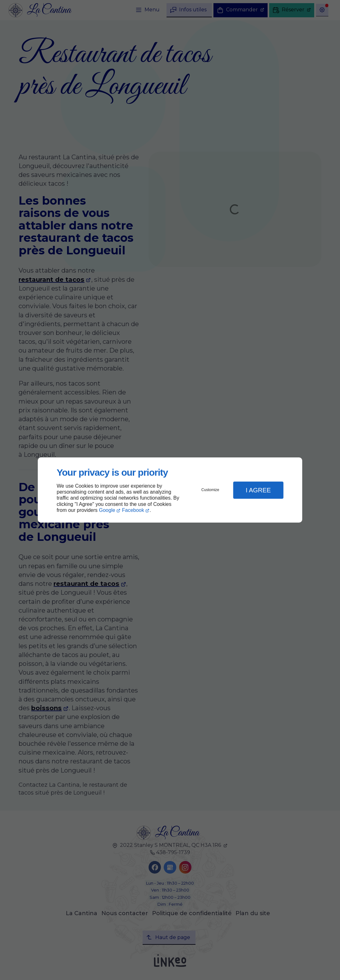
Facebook (133, 510)
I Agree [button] (258, 490)
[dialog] (170, 490)
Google (107, 510)
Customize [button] (210, 490)
